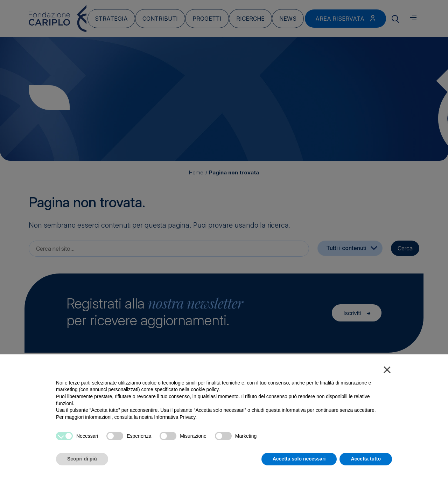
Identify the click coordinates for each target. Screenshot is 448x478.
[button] (387, 371)
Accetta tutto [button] (366, 459)
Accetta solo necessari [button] (299, 459)
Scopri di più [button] (82, 459)
